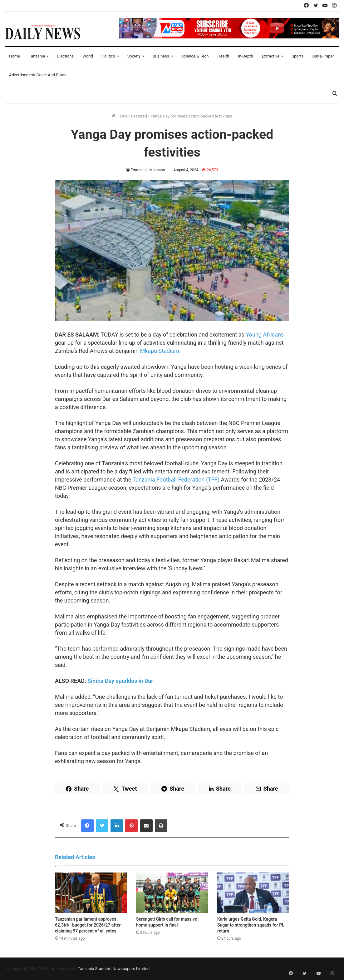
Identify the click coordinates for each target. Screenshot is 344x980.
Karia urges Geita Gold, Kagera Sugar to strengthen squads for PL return (251, 925)
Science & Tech (195, 56)
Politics (108, 56)
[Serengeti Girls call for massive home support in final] (172, 893)
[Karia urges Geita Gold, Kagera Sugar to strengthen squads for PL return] (253, 893)
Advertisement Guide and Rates (38, 75)
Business (161, 56)
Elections (65, 56)
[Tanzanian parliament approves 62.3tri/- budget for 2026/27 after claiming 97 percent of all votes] (91, 893)
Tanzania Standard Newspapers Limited (114, 969)
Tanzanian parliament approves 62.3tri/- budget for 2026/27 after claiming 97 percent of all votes (88, 925)
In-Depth (245, 56)
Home (15, 56)
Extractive (271, 56)
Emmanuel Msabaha (148, 170)
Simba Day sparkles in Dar (120, 681)
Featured (139, 116)
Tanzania (37, 56)
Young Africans (265, 335)
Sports (297, 56)
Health (223, 56)
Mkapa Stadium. (160, 351)
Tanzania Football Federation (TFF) (176, 480)
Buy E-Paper (323, 56)
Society (134, 56)
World (88, 56)
